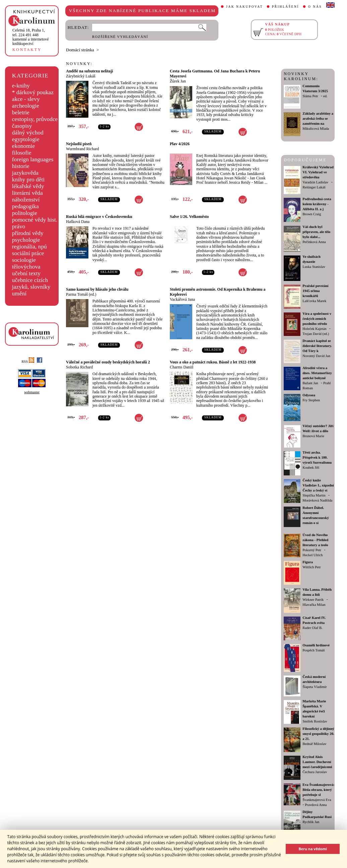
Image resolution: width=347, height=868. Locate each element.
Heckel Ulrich (313, 555)
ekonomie (23, 146)
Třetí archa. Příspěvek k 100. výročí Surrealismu (317, 457)
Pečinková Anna (314, 242)
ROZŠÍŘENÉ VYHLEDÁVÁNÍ (120, 37)
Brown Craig (312, 214)
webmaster (32, 392)
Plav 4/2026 (180, 144)
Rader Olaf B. (312, 628)
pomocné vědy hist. (35, 220)
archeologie (26, 106)
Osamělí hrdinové (316, 645)
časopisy (22, 126)
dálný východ (28, 133)
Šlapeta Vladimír (315, 687)
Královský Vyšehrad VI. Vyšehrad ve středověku (318, 172)
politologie (25, 213)
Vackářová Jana (182, 299)
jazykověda (25, 173)
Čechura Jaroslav (315, 772)
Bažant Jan (310, 383)
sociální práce (28, 253)
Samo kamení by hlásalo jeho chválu (97, 289)
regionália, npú (29, 247)
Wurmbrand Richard (82, 149)
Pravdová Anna (316, 805)
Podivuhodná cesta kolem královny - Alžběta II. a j (317, 204)
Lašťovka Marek (314, 301)
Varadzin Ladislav (315, 182)
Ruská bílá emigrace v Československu (99, 217)
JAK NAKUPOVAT (245, 7)
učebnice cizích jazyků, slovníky (31, 283)
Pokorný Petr (312, 550)
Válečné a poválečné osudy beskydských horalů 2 (108, 362)
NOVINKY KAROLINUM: (301, 76)
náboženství (26, 200)
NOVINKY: (79, 64)
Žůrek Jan (178, 81)
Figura (308, 562)
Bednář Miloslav (314, 744)
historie (21, 166)
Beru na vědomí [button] (313, 849)
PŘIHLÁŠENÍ (286, 7)
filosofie (22, 153)
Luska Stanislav (314, 267)
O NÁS (315, 7)
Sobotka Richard (79, 367)
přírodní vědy (28, 233)
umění (19, 294)
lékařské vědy (28, 186)
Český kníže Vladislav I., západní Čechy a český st (318, 485)
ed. (325, 96)
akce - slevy (26, 99)
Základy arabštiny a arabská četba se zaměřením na (318, 119)
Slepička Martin (314, 495)
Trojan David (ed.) (316, 334)
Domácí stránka (80, 50)
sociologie (24, 260)
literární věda (27, 193)
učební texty (26, 273)
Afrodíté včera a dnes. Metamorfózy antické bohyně (317, 373)
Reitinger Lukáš (314, 187)
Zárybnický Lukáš (81, 76)
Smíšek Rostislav (315, 721)
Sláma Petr (310, 96)
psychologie (26, 240)
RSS (28, 362)
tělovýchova (26, 267)
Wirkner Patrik (313, 600)
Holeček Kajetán (314, 329)
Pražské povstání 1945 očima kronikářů (315, 291)
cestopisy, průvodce (35, 119)
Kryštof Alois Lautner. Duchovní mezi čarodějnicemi (317, 762)
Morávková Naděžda (317, 500)
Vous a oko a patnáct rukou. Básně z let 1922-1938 (213, 362)
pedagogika (25, 206)
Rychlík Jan (311, 822)
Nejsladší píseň (79, 144)
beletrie (21, 112)
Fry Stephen (311, 400)
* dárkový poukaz (33, 92)
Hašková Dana (78, 222)
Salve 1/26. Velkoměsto (189, 217)
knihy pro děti (28, 180)
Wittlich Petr (311, 567)
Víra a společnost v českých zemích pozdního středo (317, 319)
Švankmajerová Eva (317, 800)
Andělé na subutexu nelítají (89, 71)
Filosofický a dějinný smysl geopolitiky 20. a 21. (318, 734)
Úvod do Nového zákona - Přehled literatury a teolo (315, 540)
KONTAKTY (27, 50)
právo (19, 226)
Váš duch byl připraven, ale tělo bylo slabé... (316, 232)
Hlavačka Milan (314, 605)
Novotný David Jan (316, 356)
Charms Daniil (182, 367)
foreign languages (33, 159)
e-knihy (21, 86)
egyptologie (26, 139)
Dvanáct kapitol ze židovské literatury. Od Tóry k (317, 346)
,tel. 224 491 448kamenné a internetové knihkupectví (31, 37)
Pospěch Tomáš (314, 650)
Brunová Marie (313, 436)
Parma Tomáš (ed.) (81, 294)
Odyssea (309, 395)
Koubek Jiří (311, 468)
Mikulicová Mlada (316, 129)
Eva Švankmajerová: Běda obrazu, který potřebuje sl (318, 790)
